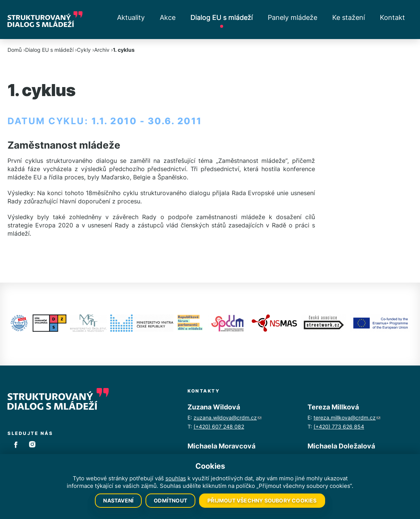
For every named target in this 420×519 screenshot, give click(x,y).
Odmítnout (170, 500)
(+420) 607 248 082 (219, 426)
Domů (15, 50)
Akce (168, 17)
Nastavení (118, 500)
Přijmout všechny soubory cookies (262, 500)
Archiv (102, 50)
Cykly (84, 50)
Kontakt (392, 17)
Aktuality (131, 17)
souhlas (176, 478)
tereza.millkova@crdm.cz (347, 417)
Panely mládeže (292, 17)
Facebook (16, 444)
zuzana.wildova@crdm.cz (227, 417)
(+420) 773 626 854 (339, 426)
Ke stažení (349, 17)
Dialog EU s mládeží (222, 17)
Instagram (32, 444)
